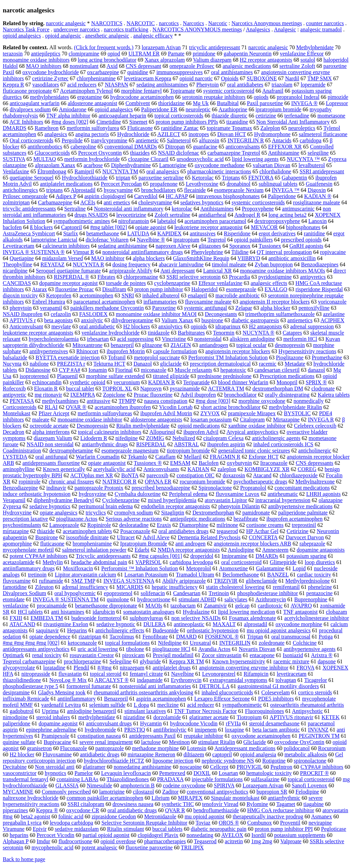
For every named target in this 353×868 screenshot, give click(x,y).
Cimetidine (109, 122)
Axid (112, 66)
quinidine (138, 72)
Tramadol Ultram (195, 575)
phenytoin (21, 308)
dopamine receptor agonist (69, 283)
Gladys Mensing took (62, 692)
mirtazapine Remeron (151, 754)
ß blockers (41, 227)
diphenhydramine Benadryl (64, 500)
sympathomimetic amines (82, 221)
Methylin (53, 562)
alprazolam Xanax (55, 165)
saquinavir (47, 630)
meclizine (168, 705)
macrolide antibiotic (238, 295)
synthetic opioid (88, 382)
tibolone (135, 649)
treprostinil (304, 525)
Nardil (292, 78)
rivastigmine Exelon (66, 624)
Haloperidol (204, 289)
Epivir (40, 829)
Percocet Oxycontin (100, 153)
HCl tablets (30, 612)
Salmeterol (179, 140)
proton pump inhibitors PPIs (187, 122)
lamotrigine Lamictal (54, 240)
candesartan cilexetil (277, 370)
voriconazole (332, 302)
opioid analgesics (22, 36)
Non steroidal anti (55, 767)
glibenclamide (261, 581)
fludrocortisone (75, 841)
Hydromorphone (272, 134)
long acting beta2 (288, 215)
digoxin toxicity (20, 295)
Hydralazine (196, 612)
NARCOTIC (141, 23)
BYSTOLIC (297, 413)
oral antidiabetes (245, 85)
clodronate (323, 389)
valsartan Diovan (271, 165)
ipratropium (186, 240)
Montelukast (17, 413)
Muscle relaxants (193, 370)
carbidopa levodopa (191, 562)
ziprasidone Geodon (114, 816)
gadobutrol (22, 711)
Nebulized (184, 438)
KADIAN (198, 469)
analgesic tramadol (321, 29)
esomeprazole (241, 289)
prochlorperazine (82, 661)
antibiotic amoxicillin (292, 258)
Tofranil (117, 358)
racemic (268, 364)
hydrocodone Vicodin (194, 723)
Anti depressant (178, 271)
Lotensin (197, 748)
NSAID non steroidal (50, 444)
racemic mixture (291, 661)
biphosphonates (303, 227)
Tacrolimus (122, 637)
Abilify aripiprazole (184, 581)
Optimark (13, 655)
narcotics (169, 23)
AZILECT (169, 134)
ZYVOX (210, 413)
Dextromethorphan (213, 513)
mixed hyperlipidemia (172, 500)
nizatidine (134, 717)
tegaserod (227, 531)
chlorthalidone (275, 171)
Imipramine (235, 556)
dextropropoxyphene (277, 221)
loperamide (313, 85)
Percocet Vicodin (55, 835)
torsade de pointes (126, 283)
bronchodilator (240, 395)
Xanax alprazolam (165, 60)
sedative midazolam (77, 829)
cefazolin (61, 314)
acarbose (93, 165)
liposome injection (173, 761)
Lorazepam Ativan (263, 785)
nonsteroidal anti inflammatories (155, 686)
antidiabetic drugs (100, 754)
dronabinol (238, 184)
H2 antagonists (265, 326)
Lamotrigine (173, 165)
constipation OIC (195, 475)
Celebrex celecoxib (315, 426)
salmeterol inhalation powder (94, 550)
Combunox (259, 823)
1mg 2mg (262, 841)
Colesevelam (276, 692)
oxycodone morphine (299, 624)
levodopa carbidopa (71, 823)
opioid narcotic (196, 78)
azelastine (334, 314)
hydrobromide (100, 730)
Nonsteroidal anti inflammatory (129, 209)
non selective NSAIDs (196, 618)
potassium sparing (306, 556)
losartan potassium (211, 420)
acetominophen (97, 295)
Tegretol (217, 240)
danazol (316, 370)
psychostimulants (22, 525)
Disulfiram (114, 289)
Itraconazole (274, 463)
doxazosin (234, 475)
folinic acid (71, 816)
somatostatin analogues (149, 612)
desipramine (16, 692)
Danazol (143, 364)
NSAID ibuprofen (23, 314)
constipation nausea (99, 736)
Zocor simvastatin (221, 655)
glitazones (210, 246)
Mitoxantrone (87, 345)
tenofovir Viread (220, 804)
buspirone (212, 320)
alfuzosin (209, 140)
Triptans (231, 178)
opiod (114, 54)
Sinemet (138, 122)
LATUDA (138, 233)
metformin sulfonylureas (105, 413)
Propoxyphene (258, 209)
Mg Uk (201, 103)
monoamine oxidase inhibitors (36, 60)
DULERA (154, 624)
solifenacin (153, 593)
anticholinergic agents (276, 438)
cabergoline (83, 147)
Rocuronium (332, 748)
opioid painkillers (253, 240)
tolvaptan (286, 680)
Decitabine (15, 767)
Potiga (326, 637)
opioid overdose (118, 841)
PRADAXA (170, 779)
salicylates (236, 599)
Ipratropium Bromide (143, 544)
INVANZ (318, 730)
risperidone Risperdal (319, 289)
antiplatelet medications (66, 184)
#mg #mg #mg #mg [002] (31, 643)
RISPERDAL (151, 444)
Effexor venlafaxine (220, 283)
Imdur (44, 841)
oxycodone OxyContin (299, 742)
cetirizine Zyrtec (50, 78)
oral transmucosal (291, 637)
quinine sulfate (19, 742)
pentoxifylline (314, 308)
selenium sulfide (107, 705)
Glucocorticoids (52, 153)
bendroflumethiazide (216, 810)
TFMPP (127, 401)
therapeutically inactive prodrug (268, 816)
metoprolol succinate (157, 358)
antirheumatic (283, 494)
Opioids (230, 78)
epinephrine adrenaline (51, 730)
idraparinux (228, 326)
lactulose (151, 742)
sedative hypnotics (50, 506)
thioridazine (171, 103)
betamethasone (103, 233)
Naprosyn (151, 389)
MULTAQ (45, 159)
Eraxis (164, 525)
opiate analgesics (59, 513)
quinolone (118, 599)
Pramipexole (55, 736)
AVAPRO (301, 606)
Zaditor (170, 792)
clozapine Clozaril (148, 159)
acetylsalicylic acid (114, 469)
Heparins (77, 630)
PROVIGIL (250, 767)
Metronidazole (160, 816)
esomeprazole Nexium (239, 190)
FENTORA (261, 178)
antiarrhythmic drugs (105, 444)
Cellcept (219, 767)
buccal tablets (168, 829)
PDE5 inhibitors (276, 699)
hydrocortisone (154, 599)
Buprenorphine (311, 599)
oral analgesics (163, 171)
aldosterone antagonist (92, 103)
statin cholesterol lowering (235, 587)
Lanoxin (317, 221)
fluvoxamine (17, 581)
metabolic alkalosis (306, 754)
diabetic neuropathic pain (219, 829)
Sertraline (75, 209)
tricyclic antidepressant (214, 47)
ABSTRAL (186, 444)
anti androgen (191, 544)
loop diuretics (320, 562)
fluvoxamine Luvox (238, 494)
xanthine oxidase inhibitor (257, 426)
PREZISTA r (71, 364)
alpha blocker (275, 308)
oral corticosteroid (241, 562)
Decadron (13, 432)
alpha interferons (51, 432)
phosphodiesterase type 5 (31, 686)
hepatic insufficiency (175, 587)
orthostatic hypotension (213, 630)
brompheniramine (92, 544)
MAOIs (154, 606)
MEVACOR (264, 227)
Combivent (138, 103)
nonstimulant (84, 66)
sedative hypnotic (116, 624)
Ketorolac (203, 178)
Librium (160, 798)
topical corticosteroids (179, 116)
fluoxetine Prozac (74, 289)
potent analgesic (100, 847)
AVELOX (232, 835)
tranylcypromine (109, 140)
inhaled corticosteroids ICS (283, 444)
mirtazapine (16, 531)
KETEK (331, 717)
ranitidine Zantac (180, 128)
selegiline (318, 153)
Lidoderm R (94, 438)
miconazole (154, 370)
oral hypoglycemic (75, 593)
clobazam (336, 612)
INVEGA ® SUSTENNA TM (66, 599)
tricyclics (96, 513)
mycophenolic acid (53, 847)
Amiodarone (73, 109)
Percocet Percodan (121, 184)
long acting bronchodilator (107, 60)
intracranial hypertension (283, 500)
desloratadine (134, 525)
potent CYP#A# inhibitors (39, 556)
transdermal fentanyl (26, 779)
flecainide (195, 190)
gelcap (242, 606)
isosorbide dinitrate (87, 537)
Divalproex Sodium (24, 593)
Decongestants (221, 314)
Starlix (71, 233)
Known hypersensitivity (239, 661)
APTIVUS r (23, 320)
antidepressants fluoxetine (51, 463)
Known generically (64, 469)
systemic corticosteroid (229, 91)
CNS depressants (315, 463)
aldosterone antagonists (157, 420)
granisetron (39, 748)
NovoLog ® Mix (68, 680)
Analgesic (285, 29)
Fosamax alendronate (252, 618)
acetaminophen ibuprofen (123, 407)
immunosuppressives (180, 72)
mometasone (331, 116)
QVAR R (175, 810)
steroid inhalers (53, 717)
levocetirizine (131, 215)
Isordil (259, 835)
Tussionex (270, 246)
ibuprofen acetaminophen (295, 519)
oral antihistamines (232, 72)
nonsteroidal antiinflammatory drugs (143, 252)
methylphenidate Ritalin (295, 407)
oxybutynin (239, 463)
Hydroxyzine (17, 513)
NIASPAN (117, 85)
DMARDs (267, 556)
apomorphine (17, 544)
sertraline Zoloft (297, 66)
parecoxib (157, 475)
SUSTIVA (14, 159)
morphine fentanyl (141, 91)
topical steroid (106, 674)
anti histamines (68, 612)
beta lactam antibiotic (276, 730)
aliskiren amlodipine (253, 339)
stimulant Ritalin (217, 742)
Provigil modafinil (173, 655)
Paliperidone (282, 196)
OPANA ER (158, 482)
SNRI (128, 295)
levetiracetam (292, 674)
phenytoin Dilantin (239, 506)
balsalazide (15, 358)
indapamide (150, 680)
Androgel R (247, 215)
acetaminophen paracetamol (215, 221)
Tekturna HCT (109, 364)
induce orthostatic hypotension (37, 494)
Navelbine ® (151, 240)
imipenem (206, 730)
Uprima (50, 711)
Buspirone (47, 537)
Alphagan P (16, 841)
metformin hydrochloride (92, 159)
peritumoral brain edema (106, 506)
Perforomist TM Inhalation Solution (228, 358)
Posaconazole (135, 531)
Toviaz (203, 823)
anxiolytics (170, 326)
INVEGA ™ (285, 190)
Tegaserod (205, 841)
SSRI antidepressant (322, 171)
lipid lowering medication (246, 612)
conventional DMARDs (131, 147)
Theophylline (17, 264)
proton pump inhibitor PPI (284, 829)
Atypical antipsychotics (253, 432)
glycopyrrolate (19, 668)
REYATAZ (52, 264)
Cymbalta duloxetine (138, 494)
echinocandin (47, 382)
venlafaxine (16, 606)
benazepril (122, 345)
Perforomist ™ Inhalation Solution (140, 568)
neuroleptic (198, 109)
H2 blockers (137, 326)
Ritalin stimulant (126, 829)
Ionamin (98, 370)
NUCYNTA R (88, 264)
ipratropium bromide (278, 109)
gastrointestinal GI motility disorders (278, 686)
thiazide (46, 531)
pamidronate (256, 513)
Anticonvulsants (161, 469)
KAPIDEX (169, 233)
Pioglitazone (290, 358)
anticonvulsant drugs (109, 723)
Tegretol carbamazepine (29, 661)
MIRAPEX (190, 798)
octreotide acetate (49, 426)
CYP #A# (70, 370)
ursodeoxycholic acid (200, 159)
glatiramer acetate (209, 717)
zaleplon (227, 469)
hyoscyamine (118, 190)
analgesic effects (269, 283)
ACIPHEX (332, 320)
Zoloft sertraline (172, 215)
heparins (19, 835)
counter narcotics (325, 23)
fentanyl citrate (146, 674)
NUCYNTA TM (120, 171)
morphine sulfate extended (115, 376)
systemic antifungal (206, 308)
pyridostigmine (275, 277)
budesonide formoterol (96, 618)
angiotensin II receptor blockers (275, 302)
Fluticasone (140, 128)
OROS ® (229, 823)
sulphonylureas (146, 618)
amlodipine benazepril (92, 711)
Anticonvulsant (26, 326)
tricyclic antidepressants (29, 209)
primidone (204, 54)
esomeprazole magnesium (130, 451)
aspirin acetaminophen (161, 699)
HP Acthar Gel (262, 531)
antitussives (203, 233)
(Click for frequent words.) (104, 47)
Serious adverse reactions (134, 519)
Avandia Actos (214, 649)
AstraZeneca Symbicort (29, 233)
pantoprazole (109, 748)
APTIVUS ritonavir (291, 717)
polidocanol (297, 748)
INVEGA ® (305, 103)
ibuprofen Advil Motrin (166, 413)
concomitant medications (302, 488)
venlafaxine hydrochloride (110, 333)
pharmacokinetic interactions (219, 171)
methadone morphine (155, 748)
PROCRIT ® (314, 773)
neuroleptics (302, 128)
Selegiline (120, 661)
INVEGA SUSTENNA (129, 581)
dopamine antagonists (321, 550)
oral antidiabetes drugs (184, 531)
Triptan (255, 637)
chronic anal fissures (71, 482)
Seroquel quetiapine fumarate (68, 271)
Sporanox (240, 246)
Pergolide (72, 140)
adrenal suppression (312, 326)
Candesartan (187, 593)
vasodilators (46, 85)
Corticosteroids (20, 407)
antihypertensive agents (310, 649)
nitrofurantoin (134, 221)
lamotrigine (112, 792)
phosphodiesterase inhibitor (268, 593)
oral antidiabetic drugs (132, 810)
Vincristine (174, 339)
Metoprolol (199, 568)
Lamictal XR (217, 271)
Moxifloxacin (78, 568)
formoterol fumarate (89, 686)
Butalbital (228, 103)
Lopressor (337, 103)
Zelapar (244, 308)
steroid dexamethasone (274, 723)
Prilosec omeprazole (25, 196)
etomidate (14, 599)
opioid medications (199, 426)
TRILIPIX (192, 847)
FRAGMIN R (225, 457)
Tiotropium (249, 717)
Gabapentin (294, 178)
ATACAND (22, 624)
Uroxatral (200, 643)
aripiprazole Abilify (131, 271)
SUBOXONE (262, 78)
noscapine (191, 767)
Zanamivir (215, 606)
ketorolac (182, 209)
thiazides (140, 153)
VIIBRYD (249, 258)
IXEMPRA (83, 395)
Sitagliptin (173, 513)
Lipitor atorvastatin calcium (85, 575)
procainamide (52, 606)
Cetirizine (298, 531)
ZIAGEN (181, 345)
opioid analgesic (63, 36)
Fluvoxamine (57, 754)
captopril (222, 754)
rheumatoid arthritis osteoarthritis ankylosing (143, 692)
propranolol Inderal (298, 97)
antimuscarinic (298, 209)
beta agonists (58, 320)
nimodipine (15, 717)
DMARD (186, 637)
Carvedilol (146, 196)
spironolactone (310, 761)
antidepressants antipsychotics (36, 649)
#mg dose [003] (213, 401)
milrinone (227, 525)
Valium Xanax (177, 320)
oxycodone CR (83, 810)
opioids (199, 326)
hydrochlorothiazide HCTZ (114, 761)
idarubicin (104, 612)
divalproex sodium (30, 109)
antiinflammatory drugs (29, 568)
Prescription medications (287, 376)
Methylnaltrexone (315, 482)
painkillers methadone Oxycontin (107, 308)
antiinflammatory (77, 699)
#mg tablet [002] (109, 227)
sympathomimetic (242, 705)
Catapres (292, 333)
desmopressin (290, 345)
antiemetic (147, 140)
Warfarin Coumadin (98, 457)
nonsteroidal (208, 339)
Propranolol (253, 488)
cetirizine (266, 116)
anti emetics (117, 202)
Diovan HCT (231, 134)
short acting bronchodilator (231, 407)
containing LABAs (77, 779)
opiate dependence (50, 637)
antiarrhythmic (284, 798)
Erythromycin (186, 680)
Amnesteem (275, 550)
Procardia (239, 277)
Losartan (228, 773)
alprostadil (256, 624)
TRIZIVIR (226, 581)
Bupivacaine (58, 742)
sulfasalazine (265, 779)
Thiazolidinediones (128, 779)
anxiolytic (92, 320)
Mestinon (179, 742)
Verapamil (14, 500)
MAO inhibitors (44, 66)
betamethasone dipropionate (106, 606)
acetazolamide (19, 562)
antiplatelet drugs (172, 668)
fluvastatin (70, 674)
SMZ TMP (83, 581)
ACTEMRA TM (226, 389)
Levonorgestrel (219, 674)
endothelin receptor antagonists (175, 506)
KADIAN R (162, 382)
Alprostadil (83, 190)
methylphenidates (49, 97)
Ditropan (175, 147)
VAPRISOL (148, 562)
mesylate (61, 326)
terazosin (13, 54)
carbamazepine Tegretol (234, 153)
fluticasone (52, 544)
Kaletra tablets (334, 395)
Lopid (299, 568)
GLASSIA (67, 785)
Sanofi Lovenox (309, 785)
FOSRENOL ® (222, 637)
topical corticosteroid (311, 779)
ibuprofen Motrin (126, 351)
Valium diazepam (212, 60)
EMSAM (180, 463)
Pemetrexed (172, 773)
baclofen (12, 227)
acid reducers (82, 85)
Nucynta (12, 364)
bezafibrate (246, 519)
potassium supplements (300, 835)
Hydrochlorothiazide (85, 178)
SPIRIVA (224, 785)
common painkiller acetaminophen (105, 798)
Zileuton (44, 587)
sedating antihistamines (162, 85)
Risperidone (237, 233)
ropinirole (29, 482)
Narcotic (218, 23)
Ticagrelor (316, 680)
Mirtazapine (286, 420)
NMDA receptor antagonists (189, 550)
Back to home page (24, 859)
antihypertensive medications (300, 506)
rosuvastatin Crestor (92, 655)
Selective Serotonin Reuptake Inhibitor (144, 823)
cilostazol (143, 792)
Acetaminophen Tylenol (87, 91)
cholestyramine (155, 202)
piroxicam (134, 655)
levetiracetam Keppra (147, 78)
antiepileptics (46, 54)
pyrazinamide (185, 389)
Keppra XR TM (187, 661)
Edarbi (142, 550)
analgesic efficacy (153, 36)
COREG (307, 469)
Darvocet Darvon (305, 537)
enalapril (198, 295)
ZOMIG (155, 438)
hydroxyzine (92, 494)
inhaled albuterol (161, 295)
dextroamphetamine (71, 451)
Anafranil (273, 91)
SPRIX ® (316, 382)
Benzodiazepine (20, 488)
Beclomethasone (241, 575)
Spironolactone (215, 488)
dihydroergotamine (132, 320)
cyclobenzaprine (172, 283)
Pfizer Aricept (54, 413)
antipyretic (14, 395)
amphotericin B (137, 785)
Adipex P (66, 196)
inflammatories (160, 302)
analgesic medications (247, 66)
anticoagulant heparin (122, 116)
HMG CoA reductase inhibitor (281, 810)
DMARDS (14, 128)
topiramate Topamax (229, 128)
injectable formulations (217, 779)
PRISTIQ (134, 730)
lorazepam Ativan (161, 47)
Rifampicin (256, 674)
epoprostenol (118, 593)
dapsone (326, 661)
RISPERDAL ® (72, 277)
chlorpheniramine (96, 78)
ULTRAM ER (144, 54)
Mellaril (193, 457)
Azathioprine (233, 109)
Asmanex (322, 816)
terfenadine (297, 116)
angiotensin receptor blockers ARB (252, 544)
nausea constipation (166, 401)
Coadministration (22, 451)
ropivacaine (333, 252)
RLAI (51, 407)
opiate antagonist (107, 463)
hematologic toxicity (269, 773)
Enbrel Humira (49, 302)
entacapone (262, 655)
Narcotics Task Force (26, 29)
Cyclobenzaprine (121, 500)
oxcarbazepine (103, 72)
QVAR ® (76, 407)
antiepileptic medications (198, 519)
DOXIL (202, 773)
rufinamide (51, 581)
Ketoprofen (59, 295)
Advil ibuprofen (198, 395)
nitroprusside (36, 674)
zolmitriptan (16, 202)
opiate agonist (150, 227)
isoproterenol (34, 376)
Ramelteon (46, 128)
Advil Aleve (156, 537)
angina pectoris (92, 134)
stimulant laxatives (145, 711)
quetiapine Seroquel (32, 178)
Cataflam (165, 457)
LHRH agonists (323, 494)
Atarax (39, 289)
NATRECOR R (119, 482)
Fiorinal (124, 370)
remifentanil (286, 587)
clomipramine (84, 54)
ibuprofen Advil (201, 432)
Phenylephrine (207, 252)
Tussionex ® (148, 463)
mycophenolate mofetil (28, 550)
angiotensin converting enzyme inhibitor (244, 668)
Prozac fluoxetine (153, 395)
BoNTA (130, 475)
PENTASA (22, 401)
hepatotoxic (233, 370)
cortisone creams (265, 525)
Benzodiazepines (320, 264)
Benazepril (116, 699)
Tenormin (224, 333)
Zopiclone (114, 395)
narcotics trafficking (126, 29)
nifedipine (127, 438)
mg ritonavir (48, 395)
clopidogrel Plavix (158, 835)
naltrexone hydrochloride (31, 798)
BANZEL (278, 575)
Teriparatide (196, 382)
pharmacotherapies (165, 841)
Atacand (262, 475)
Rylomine (257, 804)
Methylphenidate (315, 47)
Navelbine (183, 674)
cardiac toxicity (314, 575)
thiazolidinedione (22, 680)
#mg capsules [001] (160, 556)
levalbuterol (312, 165)
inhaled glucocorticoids (227, 692)
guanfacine (205, 147)
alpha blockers (149, 258)
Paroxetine (164, 308)
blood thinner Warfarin (243, 382)
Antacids (281, 140)
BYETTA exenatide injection (68, 358)
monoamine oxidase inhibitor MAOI (156, 314)
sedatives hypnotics (202, 202)
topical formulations (127, 643)
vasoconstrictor (20, 773)
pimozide (338, 97)
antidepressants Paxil (153, 736)
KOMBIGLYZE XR (267, 469)
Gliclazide (255, 742)
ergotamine (90, 97)
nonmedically (309, 401)
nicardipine (15, 271)
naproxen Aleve (173, 246)
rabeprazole (312, 544)
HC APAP (177, 196)
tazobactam (183, 606)
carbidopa (310, 140)
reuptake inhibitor (203, 736)
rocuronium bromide (202, 482)
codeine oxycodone (184, 785)
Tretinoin (219, 593)
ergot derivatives (277, 233)
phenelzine (320, 587)
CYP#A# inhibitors (322, 767)
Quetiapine (22, 258)
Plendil (81, 668)
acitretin (234, 841)
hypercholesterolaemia (54, 339)
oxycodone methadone (220, 165)
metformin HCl (300, 339)
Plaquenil (67, 376)
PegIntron (281, 767)
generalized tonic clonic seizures (254, 451)
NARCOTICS (107, 23)
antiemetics (300, 320)
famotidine (15, 587)
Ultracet (126, 537)
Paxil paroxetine (265, 103)
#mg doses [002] (70, 122)
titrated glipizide (171, 376)
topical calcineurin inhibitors (110, 432)
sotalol (308, 60)
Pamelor (84, 773)
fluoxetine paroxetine (149, 847)
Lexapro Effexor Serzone (222, 699)
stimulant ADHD (197, 599)
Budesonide (165, 630)
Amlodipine (241, 550)
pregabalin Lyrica (22, 823)
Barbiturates (191, 333)
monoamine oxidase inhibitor (90, 420)
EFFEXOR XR (285, 147)
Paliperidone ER (159, 109)
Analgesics (258, 29)
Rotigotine (274, 761)
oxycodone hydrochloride (51, 72)
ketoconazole (82, 643)
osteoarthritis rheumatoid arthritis (307, 705)
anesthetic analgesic (107, 36)
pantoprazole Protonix (99, 488)
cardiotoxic (270, 606)
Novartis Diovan (257, 649)
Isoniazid (293, 655)
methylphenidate (97, 717)
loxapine (235, 730)
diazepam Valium (53, 438)
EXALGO (276, 289)
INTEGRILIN (235, 643)
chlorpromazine (141, 277)
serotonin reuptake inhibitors (214, 97)
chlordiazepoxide (299, 475)
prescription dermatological (220, 364)
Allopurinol (162, 432)
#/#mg (105, 668)
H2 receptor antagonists (266, 60)
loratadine (54, 668)
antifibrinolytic (170, 730)
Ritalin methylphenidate (143, 426)
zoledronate (272, 643)
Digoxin (317, 190)
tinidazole (159, 333)
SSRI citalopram (86, 804)
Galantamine (270, 568)
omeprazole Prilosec (192, 66)
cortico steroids (315, 692)
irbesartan (98, 339)
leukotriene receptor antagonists (38, 333)
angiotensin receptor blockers (238, 351)
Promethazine (327, 358)
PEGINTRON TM (319, 736)
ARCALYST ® (112, 680)
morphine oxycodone (262, 401)
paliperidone (17, 723)
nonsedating (200, 835)
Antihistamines (217, 209)
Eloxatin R (46, 389)
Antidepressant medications (245, 748)
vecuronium (127, 382)
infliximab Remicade (26, 699)
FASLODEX (93, 314)
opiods (261, 97)
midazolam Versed (62, 258)
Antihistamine (284, 153)
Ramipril (84, 171)
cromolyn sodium (133, 513)
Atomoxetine (233, 568)
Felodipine (307, 792)
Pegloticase (334, 829)
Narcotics (194, 23)
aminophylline (19, 469)
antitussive (99, 401)
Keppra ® (47, 810)
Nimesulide (100, 785)
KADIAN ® (318, 196)
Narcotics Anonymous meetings (266, 23)
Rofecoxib (14, 389)
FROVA (305, 668)
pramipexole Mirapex (252, 413)
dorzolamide (167, 717)
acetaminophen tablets (87, 531)
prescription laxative (25, 519)
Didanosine (38, 370)
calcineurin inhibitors (66, 246)
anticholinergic (315, 451)
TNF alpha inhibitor (68, 116)
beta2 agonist (35, 816)
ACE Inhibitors (26, 122)
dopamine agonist (58, 723)
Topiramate (183, 91)
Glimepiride (283, 562)
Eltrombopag (52, 171)
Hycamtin (151, 723)
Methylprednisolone (308, 581)
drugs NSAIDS (91, 215)
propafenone (164, 184)
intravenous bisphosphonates (228, 196)
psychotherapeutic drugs (260, 482)
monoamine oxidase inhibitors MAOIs (283, 271)
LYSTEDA (15, 457)
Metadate (295, 364)
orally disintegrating (287, 395)
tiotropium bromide (188, 451)
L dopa (141, 705)
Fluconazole (73, 748)
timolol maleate (229, 264)
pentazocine (319, 593)
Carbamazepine (55, 202)
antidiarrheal (213, 215)
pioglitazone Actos (77, 519)
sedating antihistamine (123, 246)
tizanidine (237, 122)
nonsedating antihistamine (143, 767)
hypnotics (56, 773)
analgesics (56, 134)
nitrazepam (132, 668)
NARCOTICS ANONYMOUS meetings (197, 29)
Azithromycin (271, 599)
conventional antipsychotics (218, 792)
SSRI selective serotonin (194, 277)
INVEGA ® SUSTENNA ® (34, 252)
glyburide (150, 661)
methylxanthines (60, 401)
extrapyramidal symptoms (239, 680)
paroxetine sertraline (161, 178)
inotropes (199, 134)
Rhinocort (87, 351)
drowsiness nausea (133, 804)
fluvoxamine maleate (208, 302)
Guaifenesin (319, 184)
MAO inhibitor (108, 258)
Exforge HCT (264, 457)
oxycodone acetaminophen (261, 736)
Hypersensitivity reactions (307, 351)
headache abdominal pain (99, 562)
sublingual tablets (278, 184)
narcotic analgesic (66, 23)
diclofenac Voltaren (107, 240)
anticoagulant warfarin (34, 103)
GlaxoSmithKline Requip (201, 258)
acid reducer (200, 705)
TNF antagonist (300, 612)
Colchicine (305, 643)
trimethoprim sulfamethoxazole (280, 314)
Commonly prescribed (66, 792)
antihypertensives (49, 351)
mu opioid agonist (204, 816)
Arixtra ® (322, 655)
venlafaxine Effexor (302, 54)
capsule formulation (175, 351)
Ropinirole (99, 525)
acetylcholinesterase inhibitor (317, 618)
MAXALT (224, 624)
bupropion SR (272, 792)
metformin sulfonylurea (93, 128)
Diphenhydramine (131, 165)
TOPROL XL (117, 389)
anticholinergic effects (120, 630)
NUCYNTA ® (259, 333)
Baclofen (209, 463)
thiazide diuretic (230, 116)
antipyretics (313, 277)
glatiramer (94, 767)
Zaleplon (270, 128)
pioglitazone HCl (171, 649)
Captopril (71, 227)
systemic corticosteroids (258, 202)
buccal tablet (80, 389)
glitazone (152, 345)
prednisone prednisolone (225, 376)
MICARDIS (130, 587)
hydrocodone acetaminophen (142, 97)
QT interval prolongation (284, 252)
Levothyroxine (202, 184)
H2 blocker (22, 754)
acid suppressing (135, 339)
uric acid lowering (98, 649)
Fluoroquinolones (265, 711)
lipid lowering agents (255, 159)
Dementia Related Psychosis (209, 537)
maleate (41, 420)
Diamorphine (194, 525)
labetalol (167, 221)
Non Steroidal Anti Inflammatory (293, 122)
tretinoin (37, 575)
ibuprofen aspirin (226, 444)
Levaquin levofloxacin (126, 773)
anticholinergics (20, 190)
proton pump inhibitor (159, 289)
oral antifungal (51, 457)
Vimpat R (83, 252)
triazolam (282, 85)
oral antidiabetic (97, 326)
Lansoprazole (64, 525)
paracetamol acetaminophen (104, 302)
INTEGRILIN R (246, 140)
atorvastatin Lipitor (226, 500)
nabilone (39, 364)
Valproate (291, 841)
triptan (123, 178)
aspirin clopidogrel (105, 196)
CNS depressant (144, 66)
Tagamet (286, 804)
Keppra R (13, 85)
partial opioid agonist (106, 835)
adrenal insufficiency (85, 587)
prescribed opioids (301, 240)
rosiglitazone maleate (316, 202)
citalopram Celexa (224, 438)
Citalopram (252, 420)
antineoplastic (189, 624)
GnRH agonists (306, 246)
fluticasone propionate (27, 91)
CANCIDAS (17, 283)
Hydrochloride (133, 134)
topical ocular (252, 345)
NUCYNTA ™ (303, 159)
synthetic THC (178, 804)
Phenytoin (208, 85)
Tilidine (240, 252)
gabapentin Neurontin (248, 54)
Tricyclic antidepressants (103, 556)
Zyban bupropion (274, 264)
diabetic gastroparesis (255, 320)
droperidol (202, 556)
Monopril (287, 382)
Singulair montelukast (235, 798)
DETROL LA (214, 686)
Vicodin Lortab (176, 407)
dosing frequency (132, 264)
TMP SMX (320, 78)
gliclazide (171, 364)
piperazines (15, 810)
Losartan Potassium (146, 575)
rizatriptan (90, 637)
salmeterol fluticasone (323, 134)
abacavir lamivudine (181, 264)
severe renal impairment (106, 742)
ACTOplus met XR (92, 475)
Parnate (176, 54)
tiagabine (314, 804)
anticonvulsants (243, 147)
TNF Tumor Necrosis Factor (205, 711)
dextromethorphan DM (278, 389)
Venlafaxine (16, 171)
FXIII (16, 618)
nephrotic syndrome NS (228, 761)
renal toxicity (47, 655)
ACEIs (88, 202)
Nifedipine (170, 643)
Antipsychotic (307, 711)
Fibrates (107, 277)
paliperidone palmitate (303, 513)
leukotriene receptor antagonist (209, 227)
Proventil (290, 823)
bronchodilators (158, 190)
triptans (54, 190)
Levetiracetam (19, 246)
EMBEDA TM (47, 618)
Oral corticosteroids (32, 140)
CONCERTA (263, 537)
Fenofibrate (155, 637)
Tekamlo (138, 457)
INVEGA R (321, 420)
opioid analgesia (258, 754)
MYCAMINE (18, 792)
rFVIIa (233, 723)
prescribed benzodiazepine (161, 488)
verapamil (51, 308)
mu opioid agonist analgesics (279, 630)
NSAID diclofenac (179, 153)
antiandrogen (214, 345)
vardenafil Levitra (61, 705)
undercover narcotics (77, 29)
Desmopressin (93, 426)
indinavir (56, 488)
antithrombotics (45, 147)
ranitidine (314, 233)
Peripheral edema (188, 494)
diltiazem (194, 754)
